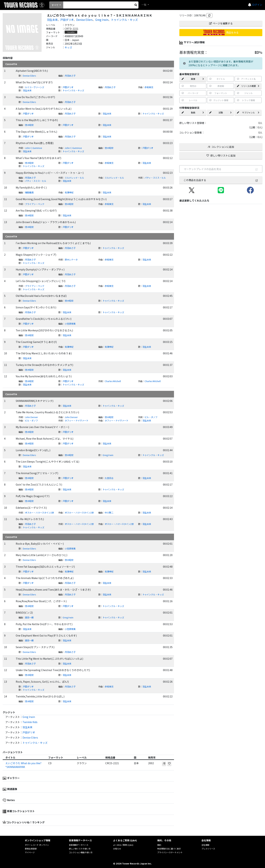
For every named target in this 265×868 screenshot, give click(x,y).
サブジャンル (248, 112)
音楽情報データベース (79, 845)
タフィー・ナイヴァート (77, 421)
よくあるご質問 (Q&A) (123, 845)
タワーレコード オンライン (37, 845)
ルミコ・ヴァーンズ (35, 87)
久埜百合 (109, 478)
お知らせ (117, 849)
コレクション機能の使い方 (81, 852)
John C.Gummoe (34, 148)
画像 (193, 79)
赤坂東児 (149, 87)
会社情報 (205, 845)
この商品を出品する (221, 180)
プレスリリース (208, 849)
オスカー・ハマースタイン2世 (39, 513)
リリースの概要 (248, 86)
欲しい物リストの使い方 (80, 849)
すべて (55, 5)
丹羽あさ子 (70, 76)
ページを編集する (221, 23)
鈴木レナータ (71, 260)
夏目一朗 (29, 617)
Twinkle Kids (30, 722)
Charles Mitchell (113, 381)
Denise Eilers (84, 20)
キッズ (68, 47)
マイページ (30, 852)
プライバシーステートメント (170, 852)
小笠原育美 (70, 324)
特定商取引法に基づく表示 (169, 849)
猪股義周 (29, 192)
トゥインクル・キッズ (124, 20)
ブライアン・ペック (35, 204)
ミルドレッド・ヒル (74, 178)
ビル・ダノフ (151, 417)
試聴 (220, 112)
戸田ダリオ (67, 20)
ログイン (257, 5)
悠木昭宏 (29, 125)
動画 (193, 112)
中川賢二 (109, 513)
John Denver (31, 417)
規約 (159, 845)
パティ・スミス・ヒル (155, 178)
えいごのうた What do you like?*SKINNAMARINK (23, 765)
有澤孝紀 (69, 192)
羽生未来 (52, 20)
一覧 (144, 5)
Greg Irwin (102, 20)
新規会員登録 (31, 849)
